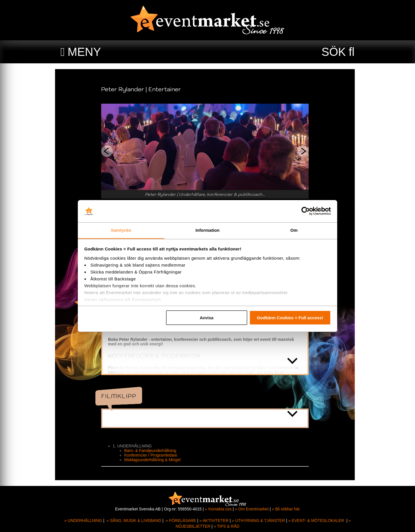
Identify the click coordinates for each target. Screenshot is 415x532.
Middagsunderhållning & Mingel (155, 460)
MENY (84, 52)
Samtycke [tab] (121, 230)
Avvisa (207, 318)
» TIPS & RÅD (226, 526)
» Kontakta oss (218, 509)
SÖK (334, 52)
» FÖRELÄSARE (181, 520)
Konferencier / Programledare (153, 455)
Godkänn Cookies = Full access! (290, 318)
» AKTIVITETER (214, 520)
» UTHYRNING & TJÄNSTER (259, 520)
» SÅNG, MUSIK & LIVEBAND (134, 520)
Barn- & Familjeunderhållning (153, 451)
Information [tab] (207, 230)
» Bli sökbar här (286, 509)
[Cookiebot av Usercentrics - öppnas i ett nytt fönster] (306, 211)
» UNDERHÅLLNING (83, 520)
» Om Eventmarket (252, 509)
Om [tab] (294, 230)
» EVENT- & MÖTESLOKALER (316, 520)
